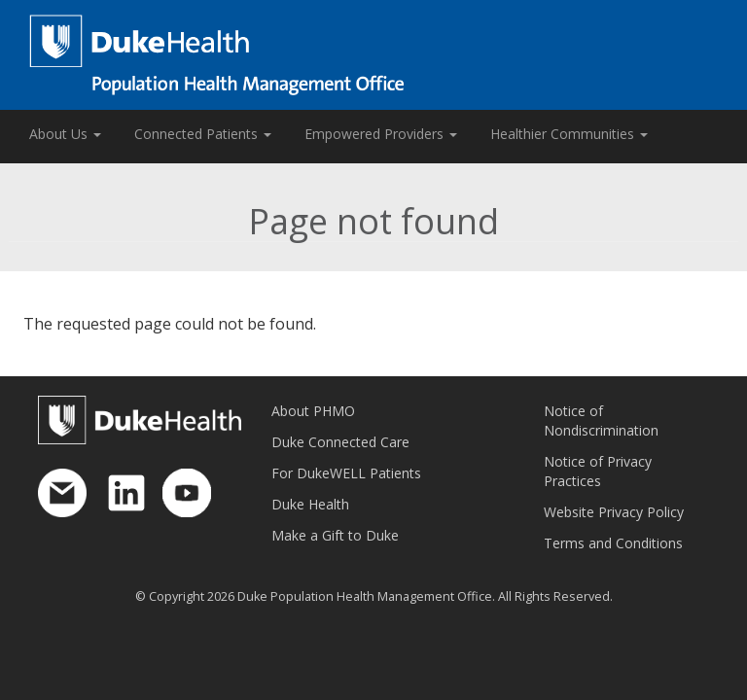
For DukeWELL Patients (346, 473)
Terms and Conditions (613, 543)
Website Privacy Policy (614, 512)
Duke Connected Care (340, 442)
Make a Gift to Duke (335, 535)
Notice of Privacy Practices (598, 471)
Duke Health (310, 504)
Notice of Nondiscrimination (601, 420)
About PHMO (313, 411)
